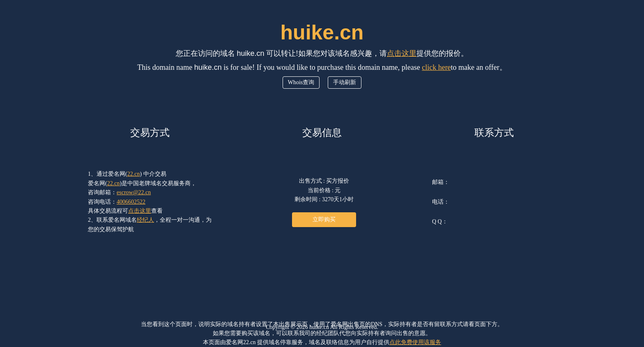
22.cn (134, 174)
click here (436, 67)
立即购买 (324, 219)
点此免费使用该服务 (415, 342)
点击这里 (402, 53)
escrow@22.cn (134, 192)
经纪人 (145, 220)
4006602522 (131, 202)
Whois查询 (301, 82)
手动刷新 (345, 82)
